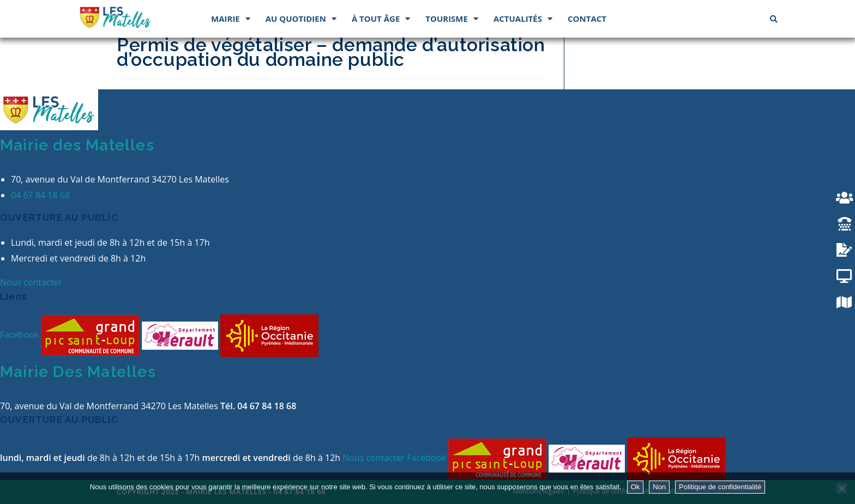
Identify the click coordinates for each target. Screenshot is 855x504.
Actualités (523, 19)
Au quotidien (301, 19)
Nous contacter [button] (31, 282)
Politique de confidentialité (720, 487)
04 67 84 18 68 (40, 195)
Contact (587, 19)
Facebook (20, 335)
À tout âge (381, 19)
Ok (636, 487)
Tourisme (452, 19)
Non (659, 487)
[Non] (841, 488)
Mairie (231, 19)
